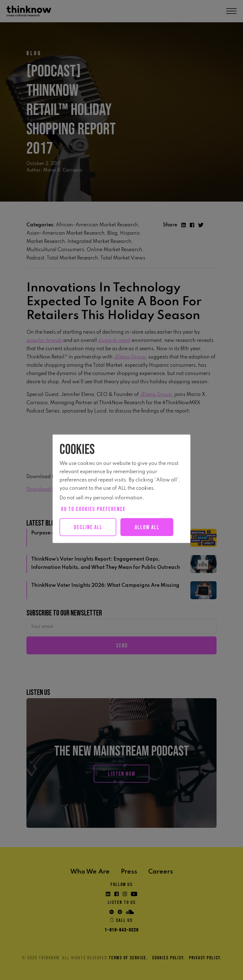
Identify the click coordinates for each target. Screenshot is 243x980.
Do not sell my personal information (101, 498)
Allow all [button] (147, 527)
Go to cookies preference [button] (93, 509)
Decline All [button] (88, 527)
